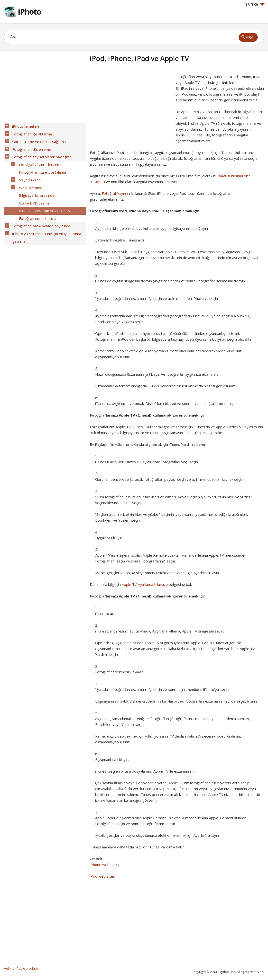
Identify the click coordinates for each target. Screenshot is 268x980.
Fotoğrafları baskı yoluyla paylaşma (40, 208)
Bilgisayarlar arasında (35, 183)
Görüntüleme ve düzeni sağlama (37, 138)
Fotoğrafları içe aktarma (31, 132)
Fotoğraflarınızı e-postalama (41, 164)
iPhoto (30, 12)
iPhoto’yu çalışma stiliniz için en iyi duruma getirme (45, 217)
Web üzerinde (29, 176)
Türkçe (255, 4)
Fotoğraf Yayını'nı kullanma (39, 157)
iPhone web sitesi (105, 864)
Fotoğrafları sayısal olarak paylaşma (40, 151)
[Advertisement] (131, 108)
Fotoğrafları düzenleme (30, 145)
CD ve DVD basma (33, 189)
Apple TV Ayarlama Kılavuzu (145, 584)
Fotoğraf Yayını (114, 193)
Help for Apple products (21, 968)
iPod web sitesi (103, 876)
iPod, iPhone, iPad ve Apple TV (43, 195)
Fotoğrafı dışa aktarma (36, 202)
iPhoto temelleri (24, 126)
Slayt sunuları (28, 170)
